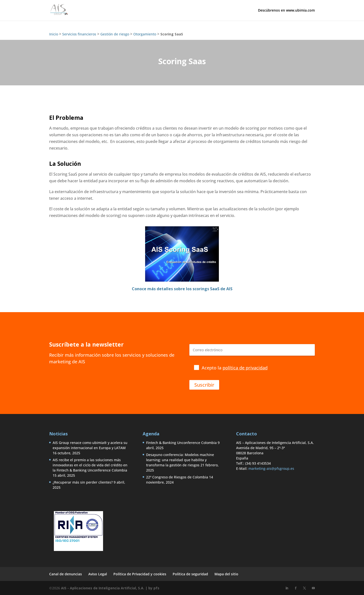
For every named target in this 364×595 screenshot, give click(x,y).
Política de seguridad (190, 574)
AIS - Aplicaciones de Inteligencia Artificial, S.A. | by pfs (110, 588)
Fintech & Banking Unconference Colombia (181, 443)
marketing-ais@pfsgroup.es (271, 468)
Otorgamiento (145, 34)
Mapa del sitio (226, 574)
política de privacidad (245, 368)
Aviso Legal (98, 574)
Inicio (54, 34)
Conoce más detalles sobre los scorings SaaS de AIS (182, 289)
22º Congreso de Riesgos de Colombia (177, 477)
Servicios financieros (79, 34)
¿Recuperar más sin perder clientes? (83, 482)
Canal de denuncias (66, 574)
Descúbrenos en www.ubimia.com (286, 11)
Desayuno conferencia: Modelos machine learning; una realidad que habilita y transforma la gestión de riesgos (180, 460)
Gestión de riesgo (115, 34)
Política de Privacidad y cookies (140, 574)
